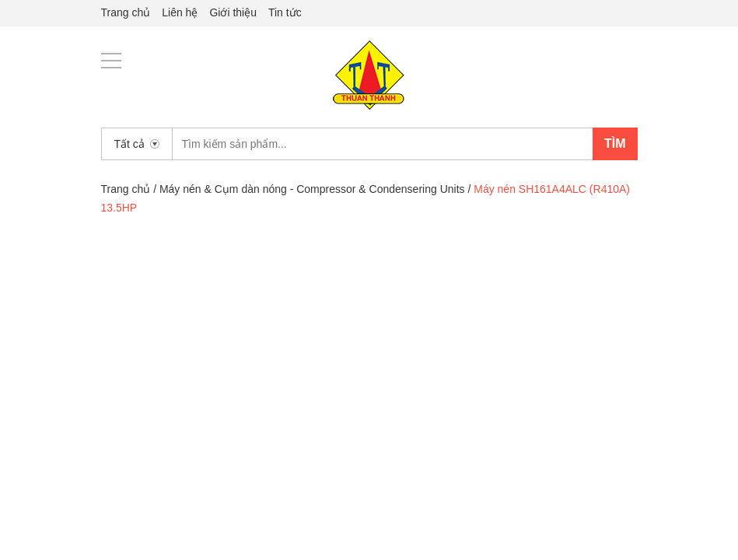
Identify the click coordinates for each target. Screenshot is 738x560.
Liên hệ (180, 12)
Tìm (615, 143)
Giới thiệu (233, 12)
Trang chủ (126, 12)
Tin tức (285, 12)
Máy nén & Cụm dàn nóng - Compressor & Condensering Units (312, 189)
